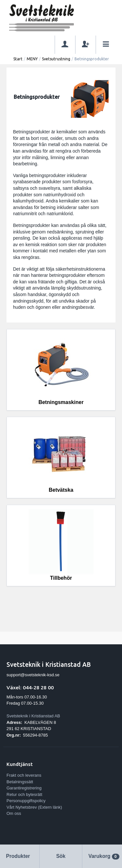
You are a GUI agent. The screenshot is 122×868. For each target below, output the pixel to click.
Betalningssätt (20, 782)
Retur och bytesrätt (24, 794)
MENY (32, 59)
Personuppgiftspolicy (26, 801)
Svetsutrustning (56, 59)
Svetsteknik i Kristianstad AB (33, 716)
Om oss (14, 813)
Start (18, 59)
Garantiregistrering (24, 788)
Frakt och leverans (24, 775)
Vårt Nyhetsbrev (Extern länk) (34, 807)
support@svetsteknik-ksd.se (33, 675)
